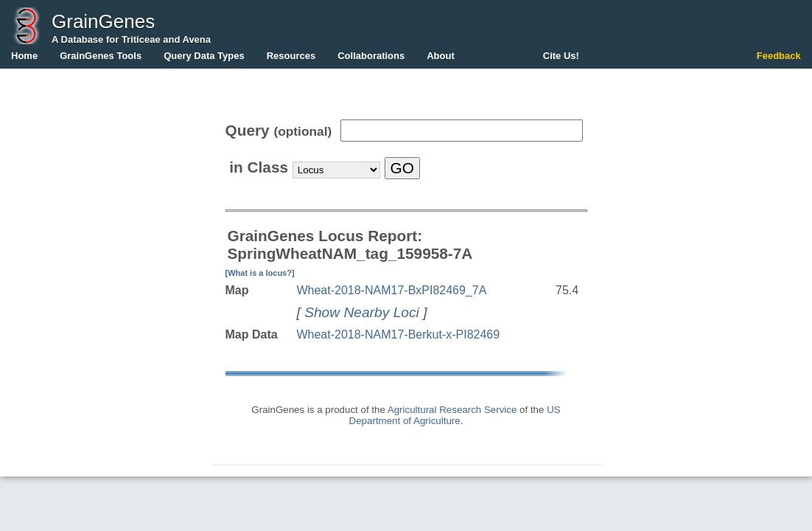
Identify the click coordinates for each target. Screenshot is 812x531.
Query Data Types (204, 56)
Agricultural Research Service (452, 410)
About (441, 56)
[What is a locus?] (260, 273)
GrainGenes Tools (101, 56)
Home (24, 56)
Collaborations (371, 56)
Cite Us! (561, 56)
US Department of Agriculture (455, 415)
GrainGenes (103, 21)
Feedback (779, 56)
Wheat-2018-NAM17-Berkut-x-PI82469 (398, 334)
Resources (291, 56)
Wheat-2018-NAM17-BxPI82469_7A (391, 290)
